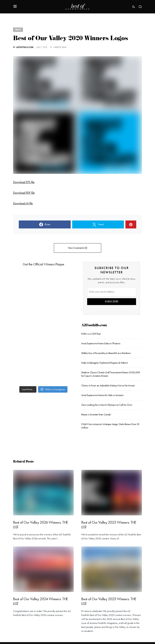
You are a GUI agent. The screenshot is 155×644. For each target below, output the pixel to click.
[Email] (112, 292)
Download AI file (23, 203)
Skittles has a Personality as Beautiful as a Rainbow (106, 353)
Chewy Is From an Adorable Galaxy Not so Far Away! (108, 386)
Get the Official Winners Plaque (43, 264)
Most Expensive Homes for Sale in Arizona (102, 395)
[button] (15, 7)
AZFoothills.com (94, 326)
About (18, 30)
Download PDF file (24, 193)
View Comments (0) (77, 248)
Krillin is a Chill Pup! (91, 334)
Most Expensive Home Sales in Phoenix (101, 343)
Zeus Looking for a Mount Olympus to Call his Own (107, 405)
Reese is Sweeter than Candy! (96, 415)
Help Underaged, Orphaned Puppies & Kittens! (105, 363)
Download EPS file (24, 182)
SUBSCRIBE (112, 302)
